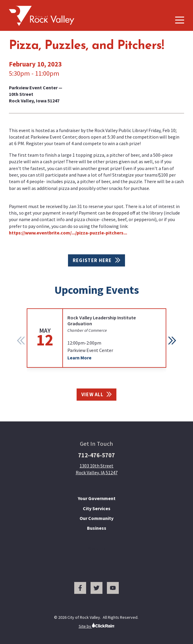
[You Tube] (113, 588)
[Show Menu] (180, 20)
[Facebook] (80, 588)
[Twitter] (96, 588)
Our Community (96, 518)
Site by (97, 625)
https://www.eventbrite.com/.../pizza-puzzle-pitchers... (68, 233)
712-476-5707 (96, 455)
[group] (96, 338)
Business (97, 528)
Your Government (97, 498)
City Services (97, 508)
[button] (172, 340)
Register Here (96, 260)
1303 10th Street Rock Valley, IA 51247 (97, 469)
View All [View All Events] (97, 395)
